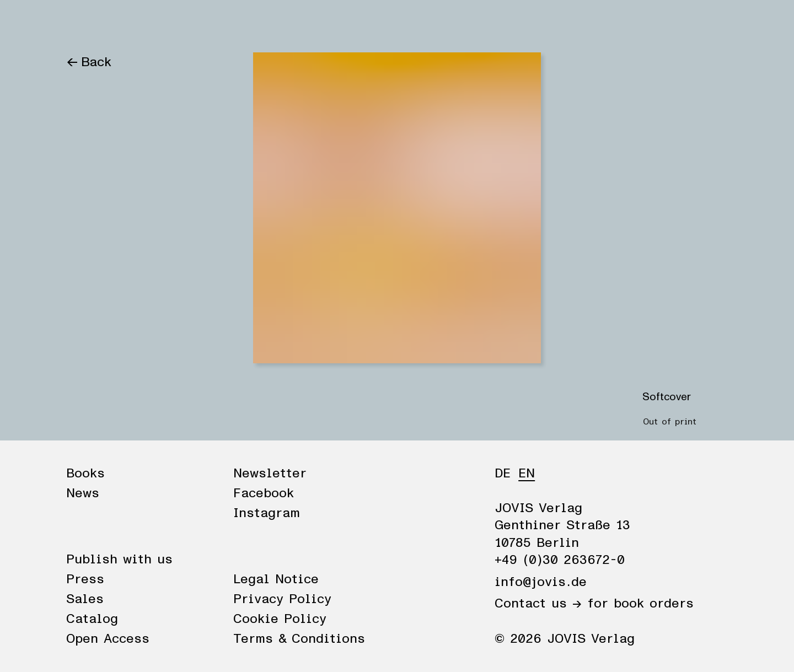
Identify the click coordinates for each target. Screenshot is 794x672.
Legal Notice (276, 579)
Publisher (192, 23)
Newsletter (270, 474)
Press (85, 579)
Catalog (92, 619)
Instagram (267, 513)
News (134, 23)
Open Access (108, 639)
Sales (85, 599)
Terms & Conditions (299, 639)
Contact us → (538, 604)
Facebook (264, 493)
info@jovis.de (541, 582)
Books (85, 23)
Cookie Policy (280, 619)
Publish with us (119, 560)
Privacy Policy (282, 599)
